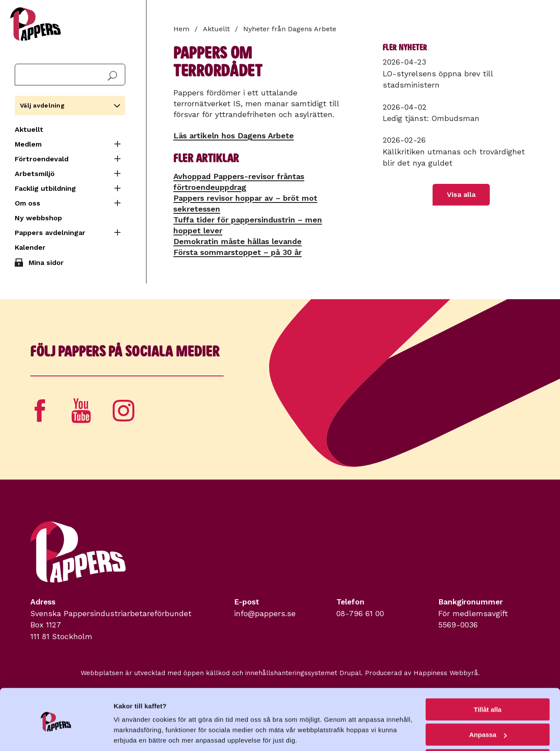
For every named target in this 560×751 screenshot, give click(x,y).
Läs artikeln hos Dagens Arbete (234, 136)
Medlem (28, 144)
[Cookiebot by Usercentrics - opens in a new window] (56, 734)
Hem (181, 29)
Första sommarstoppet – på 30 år (238, 252)
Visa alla (461, 194)
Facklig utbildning (45, 188)
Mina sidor (46, 263)
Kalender (30, 247)
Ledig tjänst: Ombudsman (431, 118)
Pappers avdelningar (50, 233)
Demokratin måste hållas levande (238, 241)
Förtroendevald (42, 159)
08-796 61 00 (360, 614)
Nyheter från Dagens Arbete (290, 29)
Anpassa (488, 704)
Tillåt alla (488, 679)
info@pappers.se (265, 614)
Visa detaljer (133, 733)
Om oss (28, 203)
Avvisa (488, 730)
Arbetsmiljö (35, 174)
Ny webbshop (38, 218)
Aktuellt (29, 129)
